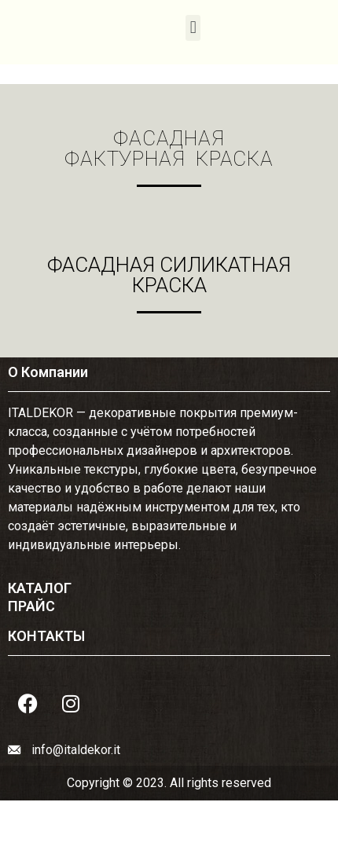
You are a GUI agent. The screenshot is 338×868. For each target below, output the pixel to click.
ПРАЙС (31, 606)
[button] (193, 28)
